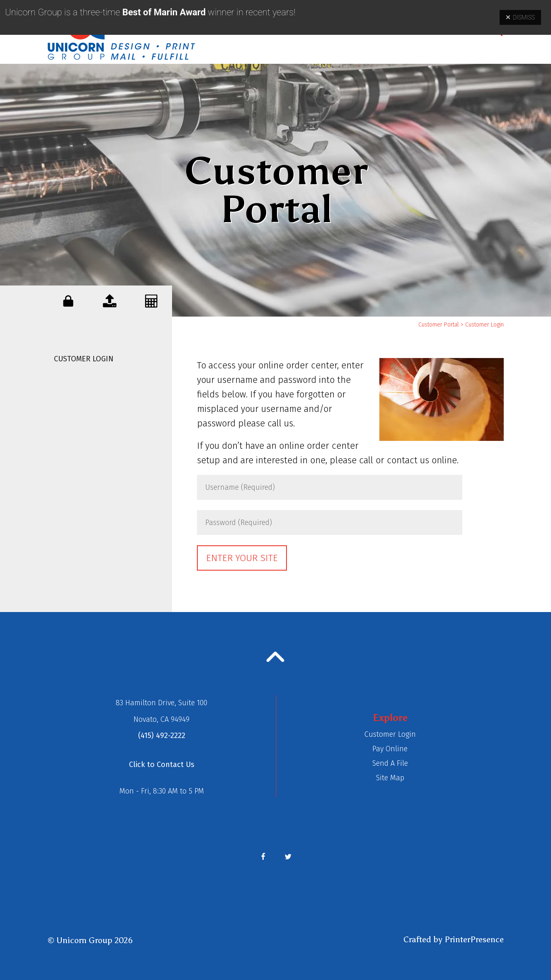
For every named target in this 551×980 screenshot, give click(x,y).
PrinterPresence (474, 939)
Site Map (390, 778)
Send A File (390, 763)
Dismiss (520, 17)
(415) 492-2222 (162, 736)
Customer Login (84, 359)
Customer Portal (439, 325)
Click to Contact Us (162, 765)
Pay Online (390, 749)
